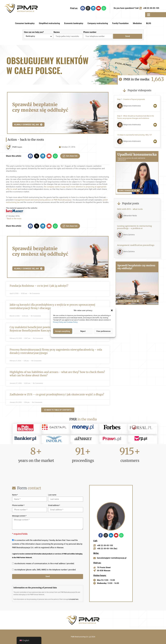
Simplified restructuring (49, 23)
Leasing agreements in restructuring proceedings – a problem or (135, 227)
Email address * (54, 505)
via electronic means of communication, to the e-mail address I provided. (44, 564)
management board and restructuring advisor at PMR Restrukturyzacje (43, 200)
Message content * (19, 516)
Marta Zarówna (129, 235)
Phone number (90, 32)
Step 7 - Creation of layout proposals (131, 99)
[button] (112, 310)
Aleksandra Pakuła (130, 216)
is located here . (74, 599)
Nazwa (57, 32)
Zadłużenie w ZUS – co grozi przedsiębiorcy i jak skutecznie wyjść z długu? (57, 394)
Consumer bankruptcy (25, 23)
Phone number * (18, 505)
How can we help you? (34, 32)
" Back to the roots (14, 219)
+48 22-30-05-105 (151, 8)
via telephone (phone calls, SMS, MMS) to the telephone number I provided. (45, 570)
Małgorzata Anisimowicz (132, 106)
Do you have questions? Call (126, 8)
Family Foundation (120, 23)
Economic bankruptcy (74, 23)
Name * (15, 495)
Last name (52, 495)
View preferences (103, 331)
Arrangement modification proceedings (136, 245)
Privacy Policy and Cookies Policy (66, 322)
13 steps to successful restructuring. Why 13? (135, 135)
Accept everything (63, 331)
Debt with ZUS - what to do (130, 209)
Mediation (137, 23)
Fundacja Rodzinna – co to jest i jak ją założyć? (39, 286)
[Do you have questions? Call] (141, 8)
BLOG (149, 23)
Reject (83, 331)
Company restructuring (98, 23)
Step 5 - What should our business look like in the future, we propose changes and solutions (136, 117)
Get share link (70, 156)
